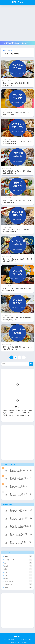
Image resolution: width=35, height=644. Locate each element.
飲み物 (18, 587)
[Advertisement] (17, 23)
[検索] (31, 364)
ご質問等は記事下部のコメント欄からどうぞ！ (18, 43)
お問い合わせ (15, 639)
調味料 (18, 578)
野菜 (18, 572)
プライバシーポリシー (25, 639)
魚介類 (18, 566)
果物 (18, 575)
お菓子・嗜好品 (18, 581)
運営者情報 (7, 639)
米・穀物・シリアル (18, 560)
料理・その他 (18, 584)
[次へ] (24, 357)
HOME (17, 636)
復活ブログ (18, 2)
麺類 (18, 569)
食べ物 (18, 556)
